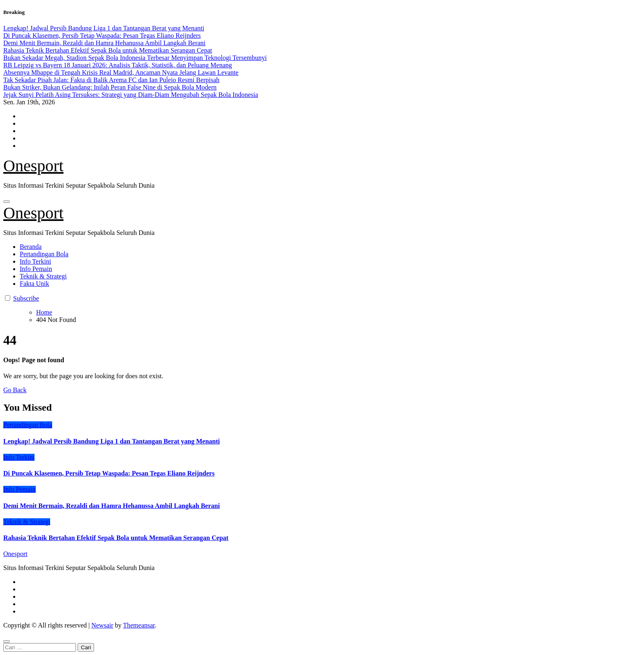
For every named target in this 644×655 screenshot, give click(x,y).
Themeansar (139, 625)
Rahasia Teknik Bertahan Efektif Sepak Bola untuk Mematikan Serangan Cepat (116, 538)
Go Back (15, 390)
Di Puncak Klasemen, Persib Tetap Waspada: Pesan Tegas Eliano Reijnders (109, 473)
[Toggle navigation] (7, 202)
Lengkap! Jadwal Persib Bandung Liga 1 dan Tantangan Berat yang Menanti (112, 441)
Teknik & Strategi (43, 276)
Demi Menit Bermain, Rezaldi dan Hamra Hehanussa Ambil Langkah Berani (112, 506)
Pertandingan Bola (44, 254)
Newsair (102, 625)
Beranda (31, 247)
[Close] (7, 641)
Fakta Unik (34, 284)
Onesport (33, 166)
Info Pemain (36, 269)
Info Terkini (35, 261)
